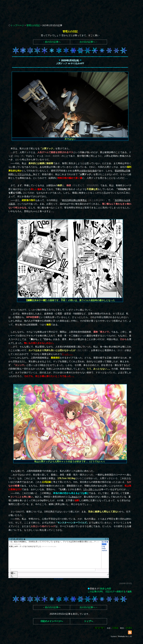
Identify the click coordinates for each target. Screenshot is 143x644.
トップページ (17, 25)
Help (104, 548)
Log (103, 546)
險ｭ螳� (105, 542)
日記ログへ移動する (115, 592)
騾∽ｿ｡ (13, 575)
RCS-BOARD (59, 579)
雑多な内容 (106, 589)
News (104, 544)
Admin (104, 550)
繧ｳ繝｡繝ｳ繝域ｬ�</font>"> (55, 554)
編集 (130, 592)
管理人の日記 (33, 25)
